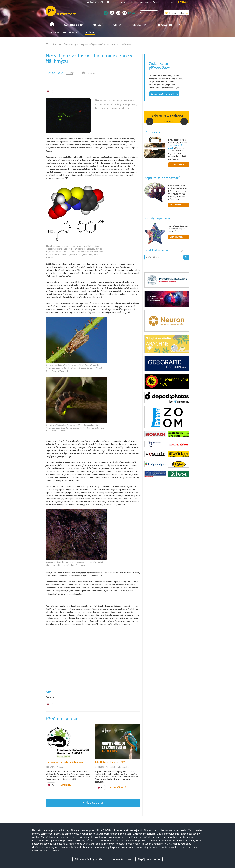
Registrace (172, 2)
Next (184, 122)
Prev (150, 122)
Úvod (66, 44)
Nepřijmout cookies (149, 859)
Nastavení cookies (121, 859)
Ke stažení (165, 25)
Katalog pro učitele (97, 2)
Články (90, 32)
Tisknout (90, 73)
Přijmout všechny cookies (89, 859)
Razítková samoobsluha (141, 2)
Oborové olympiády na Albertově (65, 762)
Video (117, 25)
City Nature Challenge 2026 (111, 762)
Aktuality (61, 767)
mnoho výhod (174, 88)
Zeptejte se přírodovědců (119, 2)
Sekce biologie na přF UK (64, 32)
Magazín (99, 25)
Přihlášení (184, 2)
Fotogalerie (139, 25)
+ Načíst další (93, 803)
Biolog (74, 44)
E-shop (181, 25)
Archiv (187, 251)
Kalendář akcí (74, 25)
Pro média (157, 2)
